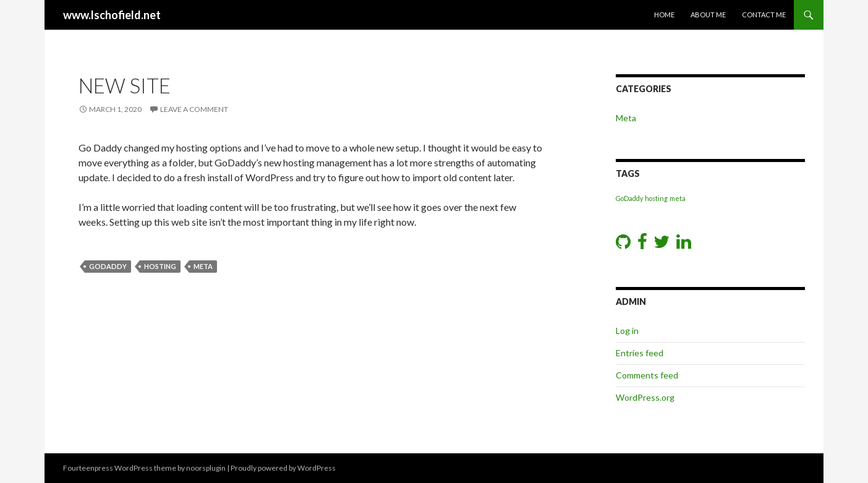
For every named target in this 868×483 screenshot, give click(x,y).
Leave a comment (194, 109)
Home (664, 15)
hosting (160, 266)
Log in (627, 331)
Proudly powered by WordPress (283, 468)
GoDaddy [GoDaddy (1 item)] (629, 198)
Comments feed (647, 375)
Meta (626, 118)
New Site (125, 85)
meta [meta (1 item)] (678, 198)
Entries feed (640, 353)
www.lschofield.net (112, 15)
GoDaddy (108, 266)
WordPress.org (645, 397)
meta (203, 266)
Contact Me (764, 15)
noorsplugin (206, 468)
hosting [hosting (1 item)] (656, 198)
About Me (708, 15)
